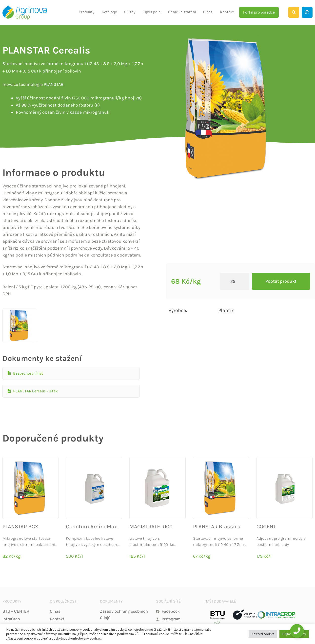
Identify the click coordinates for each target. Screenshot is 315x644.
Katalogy (109, 12)
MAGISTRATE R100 (151, 493)
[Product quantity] (235, 265)
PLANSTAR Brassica (217, 493)
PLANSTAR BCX (20, 493)
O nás (208, 12)
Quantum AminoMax (91, 493)
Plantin (226, 294)
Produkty (87, 12)
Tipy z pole (152, 12)
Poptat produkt (281, 264)
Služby (130, 12)
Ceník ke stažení (182, 12)
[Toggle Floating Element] (297, 631)
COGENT (266, 493)
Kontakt (227, 12)
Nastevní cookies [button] (263, 634)
